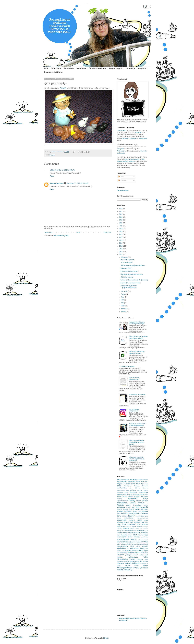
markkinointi (122, 520)
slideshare (144, 533)
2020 (121, 226)
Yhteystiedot (142, 69)
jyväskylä (144, 507)
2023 (121, 217)
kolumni (145, 511)
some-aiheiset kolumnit (132, 159)
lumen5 (119, 518)
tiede (123, 551)
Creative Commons (141, 486)
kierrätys (131, 509)
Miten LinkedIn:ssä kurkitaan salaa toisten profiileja (138, 338)
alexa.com (120, 479)
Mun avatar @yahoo (127, 260)
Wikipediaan (121, 151)
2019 (121, 229)
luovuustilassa (129, 518)
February (124, 309)
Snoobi (130, 535)
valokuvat (120, 557)
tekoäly (142, 548)
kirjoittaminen (128, 512)
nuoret (138, 524)
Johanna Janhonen (57, 152)
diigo (127, 490)
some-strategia (143, 535)
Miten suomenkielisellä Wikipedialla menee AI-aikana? (136, 442)
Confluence (127, 486)
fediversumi (120, 494)
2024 (121, 214)
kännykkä (119, 509)
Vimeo (146, 559)
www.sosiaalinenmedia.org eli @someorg (134, 280)
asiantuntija (131, 482)
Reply (52, 176)
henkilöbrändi (122, 503)
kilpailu (137, 509)
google (119, 496)
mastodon (132, 520)
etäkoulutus (120, 492)
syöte (138, 546)
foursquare (136, 494)
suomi (129, 544)
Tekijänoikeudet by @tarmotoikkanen (133, 265)
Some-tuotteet (81, 69)
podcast (137, 529)
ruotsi (135, 531)
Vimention (140, 559)
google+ (137, 496)
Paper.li (134, 527)
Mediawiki (120, 522)
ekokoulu (133, 490)
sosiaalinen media (127, 539)
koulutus (125, 514)
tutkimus (131, 553)
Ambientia (133, 479)
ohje (118, 527)
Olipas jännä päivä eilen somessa (132, 274)
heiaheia (145, 501)
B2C (146, 482)
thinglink (52, 155)
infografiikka (137, 505)
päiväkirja (128, 527)
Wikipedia (136, 563)
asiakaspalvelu (122, 482)
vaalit (146, 555)
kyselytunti (125, 516)
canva (133, 484)
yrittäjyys (127, 570)
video (146, 557)
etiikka (126, 492)
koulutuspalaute (134, 514)
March (123, 306)
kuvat (119, 516)
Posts (121, 177)
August (123, 294)
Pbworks (139, 527)
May (122, 300)
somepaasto (145, 537)
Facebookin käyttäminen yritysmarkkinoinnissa (129, 287)
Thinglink (63, 88)
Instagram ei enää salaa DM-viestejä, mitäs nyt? (137, 323)
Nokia (124, 524)
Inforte (146, 505)
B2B (143, 482)
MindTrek (127, 522)
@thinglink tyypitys (127, 277)
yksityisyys (136, 568)
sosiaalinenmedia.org (124, 542)
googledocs (144, 496)
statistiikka (144, 542)
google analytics (128, 496)
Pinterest (126, 529)
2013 (121, 246)
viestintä (132, 559)
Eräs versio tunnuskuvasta (129, 271)
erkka (52, 170)
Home (46, 69)
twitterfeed (120, 555)
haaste (145, 499)
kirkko (135, 512)
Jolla (133, 507)
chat (137, 484)
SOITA (135, 535)
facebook (133, 492)
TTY (118, 553)
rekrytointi (129, 531)
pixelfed (132, 529)
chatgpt (141, 484)
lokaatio (142, 516)
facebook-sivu (143, 492)
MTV (146, 522)
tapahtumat (121, 548)
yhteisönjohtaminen (124, 568)
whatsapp (136, 561)
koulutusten (125, 138)
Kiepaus (125, 509)
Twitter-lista (144, 553)
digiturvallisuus (121, 490)
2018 (121, 232)
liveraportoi (120, 149)
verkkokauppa (133, 557)
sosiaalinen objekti (143, 540)
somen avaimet (134, 537)
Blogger (106, 638)
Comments (123, 181)
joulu (137, 507)
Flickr (126, 494)
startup (138, 542)
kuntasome (144, 514)
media (146, 520)
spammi (134, 542)
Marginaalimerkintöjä (142, 518)
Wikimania (120, 563)
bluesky (123, 484)
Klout (139, 512)
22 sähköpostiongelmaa (127, 366)
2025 (121, 211)
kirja (142, 509)
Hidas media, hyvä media (137, 394)
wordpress (144, 563)
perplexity (119, 529)
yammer (127, 565)
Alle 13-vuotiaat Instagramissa (134, 410)
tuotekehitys (124, 553)
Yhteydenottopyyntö (116, 69)
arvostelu (145, 479)
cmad (119, 486)
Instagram (121, 507)
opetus (123, 527)
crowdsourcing (122, 488)
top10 (146, 551)
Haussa (139, 501)
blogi (119, 484)
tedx (128, 548)
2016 (121, 237)
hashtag (132, 501)
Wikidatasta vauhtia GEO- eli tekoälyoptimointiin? (137, 425)
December (125, 257)
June (123, 297)
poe (141, 529)
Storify (119, 544)
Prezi (118, 531)
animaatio (140, 479)
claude (146, 484)
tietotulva (128, 551)
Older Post (107, 232)
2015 (121, 240)
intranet (128, 507)
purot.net (123, 531)
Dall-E (131, 488)
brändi (128, 484)
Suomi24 (134, 544)
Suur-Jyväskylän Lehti (125, 546)
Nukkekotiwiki (131, 524)
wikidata (145, 561)
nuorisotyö (145, 524)
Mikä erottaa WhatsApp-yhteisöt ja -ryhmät (137, 352)
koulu (119, 514)
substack (124, 544)
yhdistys (136, 566)
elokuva (140, 490)
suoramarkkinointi (142, 544)
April (123, 303)
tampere (145, 546)
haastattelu (133, 498)
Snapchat (124, 535)
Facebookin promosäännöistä (130, 283)
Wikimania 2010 (126, 268)
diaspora (145, 488)
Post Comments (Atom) (61, 236)
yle (141, 568)
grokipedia (120, 499)
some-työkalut (121, 537)
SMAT (118, 535)
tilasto (141, 551)
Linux (137, 516)
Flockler (131, 494)
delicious (137, 488)
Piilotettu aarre (69, 69)
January (124, 311)
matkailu (139, 520)
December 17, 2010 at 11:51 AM (78, 183)
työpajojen (133, 138)
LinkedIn (132, 516)
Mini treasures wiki (137, 522)
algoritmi (127, 479)
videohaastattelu (122, 559)
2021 (121, 223)
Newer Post (48, 232)
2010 (121, 255)
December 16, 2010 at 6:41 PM (65, 170)
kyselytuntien (143, 138)
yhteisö (145, 565)
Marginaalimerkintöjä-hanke (53, 72)
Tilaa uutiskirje (130, 69)
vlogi (131, 561)
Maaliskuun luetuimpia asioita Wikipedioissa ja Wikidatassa (136, 459)
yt (132, 570)
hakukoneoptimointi (123, 501)
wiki (141, 561)
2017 (121, 234)
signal (146, 531)
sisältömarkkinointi (134, 533)
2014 (121, 243)
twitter (138, 553)
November (125, 291)
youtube (120, 570)
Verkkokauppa (56, 69)
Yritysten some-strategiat (98, 69)
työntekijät (128, 555)
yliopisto (145, 568)
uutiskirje (141, 555)
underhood (135, 555)
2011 (121, 252)
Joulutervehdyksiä (126, 263)
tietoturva (135, 551)
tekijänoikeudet (134, 548)
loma (146, 516)
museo (119, 524)
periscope (145, 527)
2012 (121, 249)
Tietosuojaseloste (123, 190)
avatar (138, 482)
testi (147, 548)
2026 (121, 208)
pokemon (145, 529)
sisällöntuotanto (122, 533)
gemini (146, 494)
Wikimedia (128, 563)
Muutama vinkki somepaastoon (134, 379)
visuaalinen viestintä (123, 561)
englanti (146, 490)
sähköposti (140, 531)
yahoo (119, 565)
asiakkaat (139, 132)
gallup (142, 494)
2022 (121, 220)
